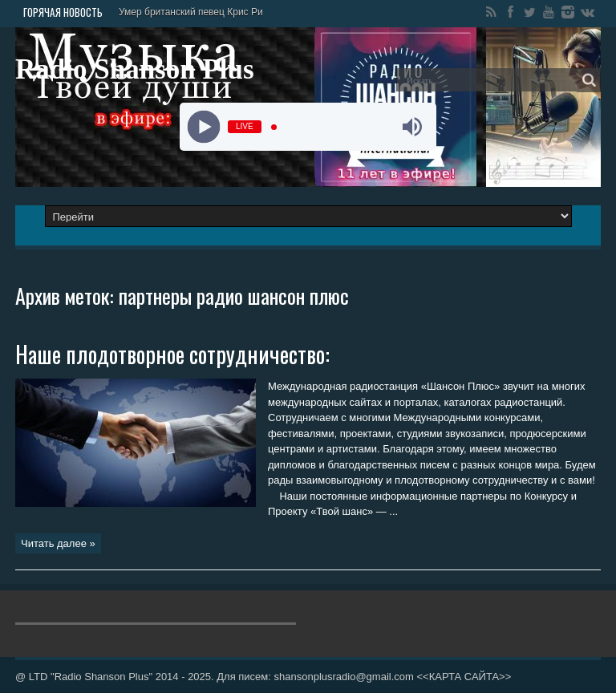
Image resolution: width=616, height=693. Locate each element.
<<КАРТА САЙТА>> (464, 677)
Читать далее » (58, 543)
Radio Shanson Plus (135, 69)
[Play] (204, 127)
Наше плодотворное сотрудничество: (172, 354)
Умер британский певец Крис (184, 12)
